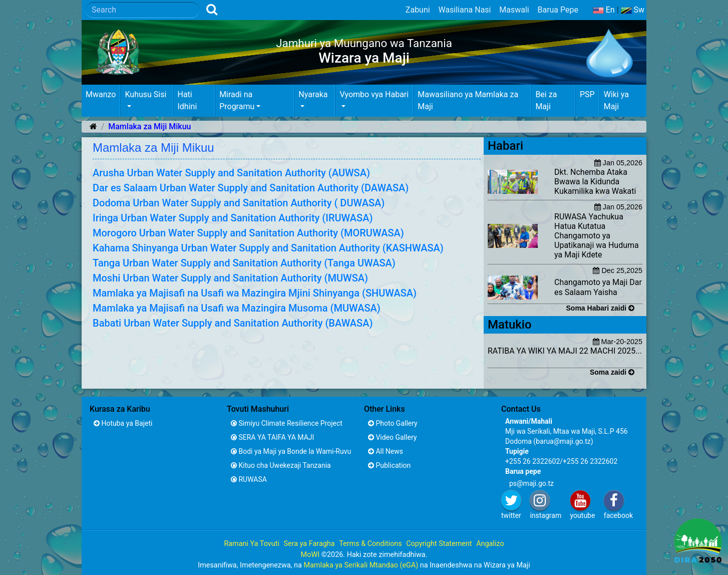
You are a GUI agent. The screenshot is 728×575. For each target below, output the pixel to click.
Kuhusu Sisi (145, 94)
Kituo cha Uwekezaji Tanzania (281, 465)
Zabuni (418, 10)
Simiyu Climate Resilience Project (287, 423)
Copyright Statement (439, 544)
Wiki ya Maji (616, 100)
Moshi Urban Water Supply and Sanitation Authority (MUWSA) (230, 278)
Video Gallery (392, 437)
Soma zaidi (612, 372)
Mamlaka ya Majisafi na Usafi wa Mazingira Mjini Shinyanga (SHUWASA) (255, 293)
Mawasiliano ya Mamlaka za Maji (468, 100)
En (604, 10)
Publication (389, 465)
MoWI (311, 555)
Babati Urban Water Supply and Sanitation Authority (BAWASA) (233, 323)
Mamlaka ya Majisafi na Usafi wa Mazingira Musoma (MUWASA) (237, 308)
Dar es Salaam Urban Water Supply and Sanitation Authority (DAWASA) (251, 188)
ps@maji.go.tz (531, 483)
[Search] (142, 10)
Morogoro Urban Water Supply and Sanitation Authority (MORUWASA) (248, 233)
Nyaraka (313, 94)
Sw (633, 10)
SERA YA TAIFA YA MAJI (272, 437)
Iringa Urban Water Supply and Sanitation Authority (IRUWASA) (233, 218)
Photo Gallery (393, 423)
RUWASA (249, 479)
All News (386, 451)
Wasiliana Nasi (464, 10)
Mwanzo (101, 94)
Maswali (514, 10)
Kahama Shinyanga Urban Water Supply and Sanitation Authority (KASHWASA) (268, 248)
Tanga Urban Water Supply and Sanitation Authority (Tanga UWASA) (244, 263)
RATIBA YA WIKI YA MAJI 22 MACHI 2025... (565, 351)
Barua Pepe (558, 10)
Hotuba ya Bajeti (123, 423)
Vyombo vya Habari (374, 94)
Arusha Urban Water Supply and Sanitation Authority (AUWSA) (231, 173)
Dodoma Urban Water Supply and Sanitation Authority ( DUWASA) (239, 203)
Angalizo (490, 544)
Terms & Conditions (370, 544)
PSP (587, 94)
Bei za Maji (546, 100)
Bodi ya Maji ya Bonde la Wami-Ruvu (291, 451)
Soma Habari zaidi (600, 308)
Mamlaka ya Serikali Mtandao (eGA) (361, 565)
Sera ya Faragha (309, 544)
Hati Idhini (187, 100)
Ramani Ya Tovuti (252, 544)
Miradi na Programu (237, 100)
